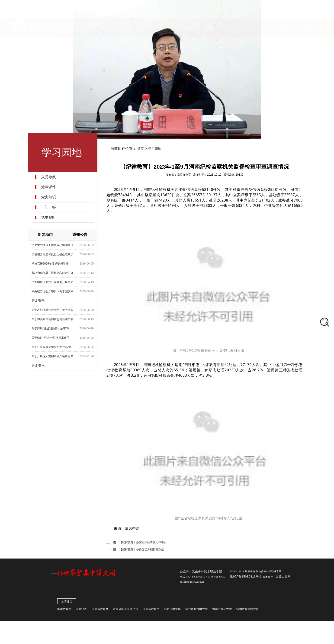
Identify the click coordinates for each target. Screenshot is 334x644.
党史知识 (48, 197)
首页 (141, 149)
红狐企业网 (283, 580)
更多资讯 (38, 301)
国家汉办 (81, 612)
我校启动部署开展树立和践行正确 (52, 273)
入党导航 (48, 177)
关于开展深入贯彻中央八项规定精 (52, 356)
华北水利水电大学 (196, 612)
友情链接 (67, 605)
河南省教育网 (100, 612)
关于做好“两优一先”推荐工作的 (51, 338)
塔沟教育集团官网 (247, 612)
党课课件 (48, 187)
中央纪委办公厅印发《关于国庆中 (52, 291)
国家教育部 (64, 612)
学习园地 (155, 149)
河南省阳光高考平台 (125, 612)
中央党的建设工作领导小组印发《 (52, 245)
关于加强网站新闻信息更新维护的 (52, 319)
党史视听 (48, 218)
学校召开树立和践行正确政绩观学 (52, 254)
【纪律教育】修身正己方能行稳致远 (142, 549)
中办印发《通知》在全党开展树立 (52, 282)
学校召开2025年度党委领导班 (50, 264)
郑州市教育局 (172, 612)
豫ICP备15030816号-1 (246, 580)
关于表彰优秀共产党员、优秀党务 (52, 310)
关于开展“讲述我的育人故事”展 (51, 328)
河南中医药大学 (222, 612)
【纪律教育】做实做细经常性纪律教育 (143, 542)
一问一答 (48, 207)
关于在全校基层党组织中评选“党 (51, 347)
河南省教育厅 (151, 612)
